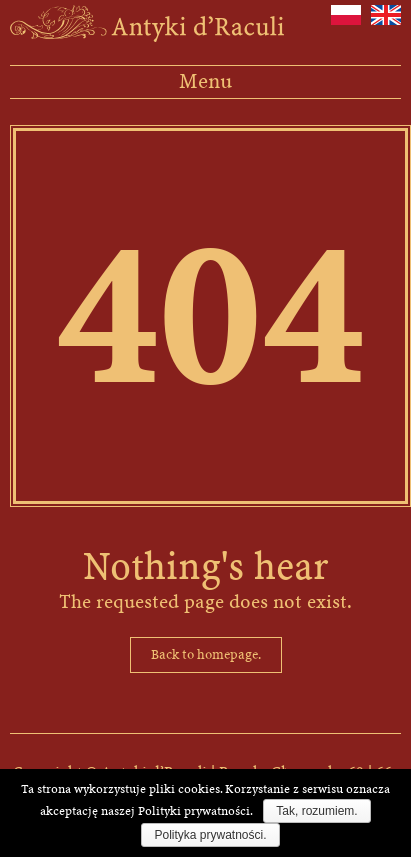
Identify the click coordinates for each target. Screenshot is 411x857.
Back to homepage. (206, 654)
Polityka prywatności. (210, 835)
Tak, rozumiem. (316, 811)
